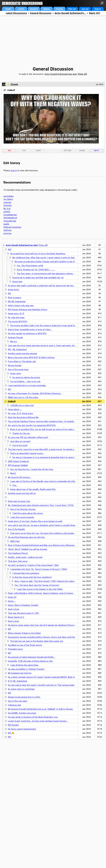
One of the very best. (18, 701)
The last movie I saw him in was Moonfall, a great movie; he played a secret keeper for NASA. (53, 449)
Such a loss (13, 621)
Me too (14, 341)
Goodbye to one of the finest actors (25, 645)
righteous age (14, 705)
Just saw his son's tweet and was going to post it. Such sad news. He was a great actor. (50, 345)
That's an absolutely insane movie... (27, 453)
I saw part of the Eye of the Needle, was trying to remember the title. (43, 481)
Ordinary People (15, 338)
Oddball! (12, 401)
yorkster (7, 202)
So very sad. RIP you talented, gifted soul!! (28, 437)
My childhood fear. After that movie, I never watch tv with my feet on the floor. (50, 258)
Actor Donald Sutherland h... (70, 13)
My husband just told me (20, 673)
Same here (17, 282)
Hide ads (72, 9)
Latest (21, 9)
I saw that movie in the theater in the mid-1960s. (40, 589)
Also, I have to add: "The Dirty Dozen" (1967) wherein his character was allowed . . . (54, 581)
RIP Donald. (13, 725)
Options (68, 150)
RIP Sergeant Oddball (18, 465)
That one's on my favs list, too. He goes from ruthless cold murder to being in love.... (51, 533)
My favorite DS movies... (20, 477)
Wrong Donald (15, 365)
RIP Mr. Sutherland (17, 302)
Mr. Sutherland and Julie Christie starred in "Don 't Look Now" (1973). (41, 505)
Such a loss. (14, 609)
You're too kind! (20, 445)
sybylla (7, 212)
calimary (8, 230)
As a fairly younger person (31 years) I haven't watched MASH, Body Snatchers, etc (47, 677)
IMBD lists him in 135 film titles (23, 397)
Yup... (15, 485)
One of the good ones (18, 369)
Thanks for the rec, (21, 433)
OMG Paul (15, 541)
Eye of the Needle (16, 529)
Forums (59, 9)
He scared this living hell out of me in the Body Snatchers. (38, 254)
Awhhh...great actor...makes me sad (25, 557)
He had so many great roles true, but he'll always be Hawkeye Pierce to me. (44, 625)
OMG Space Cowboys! (18, 461)
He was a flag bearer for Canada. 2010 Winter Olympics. (35, 393)
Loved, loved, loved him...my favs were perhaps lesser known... (38, 721)
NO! (10, 249)
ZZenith (14, 84)
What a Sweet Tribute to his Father (24, 633)
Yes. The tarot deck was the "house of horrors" (37, 585)
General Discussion (41, 13)
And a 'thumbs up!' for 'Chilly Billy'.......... (36, 270)
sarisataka (8, 196)
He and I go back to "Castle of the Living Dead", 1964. (33, 565)
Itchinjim (8, 205)
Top (24, 150)
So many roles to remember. (21, 689)
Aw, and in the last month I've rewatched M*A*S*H (32, 425)
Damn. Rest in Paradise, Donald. (23, 605)
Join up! (85, 9)
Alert (39, 150)
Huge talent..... (15, 409)
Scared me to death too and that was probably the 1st (38, 278)
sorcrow (7, 233)
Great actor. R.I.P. (16, 314)
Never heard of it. (16, 617)
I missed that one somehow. (26, 573)
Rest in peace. (15, 298)
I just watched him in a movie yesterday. (27, 385)
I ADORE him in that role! (22, 405)
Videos (47, 9)
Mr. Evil (7, 209)
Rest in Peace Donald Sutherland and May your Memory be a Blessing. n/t (43, 545)
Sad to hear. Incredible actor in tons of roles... (30, 330)
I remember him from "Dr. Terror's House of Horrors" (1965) (39, 569)
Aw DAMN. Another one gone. (22, 713)
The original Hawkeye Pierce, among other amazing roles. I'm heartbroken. (44, 421)
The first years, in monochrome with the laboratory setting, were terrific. (51, 274)
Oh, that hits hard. (16, 318)
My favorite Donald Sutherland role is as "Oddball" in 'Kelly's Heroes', (41, 709)
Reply (97, 150)
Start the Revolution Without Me (23, 417)
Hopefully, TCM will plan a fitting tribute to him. (31, 661)
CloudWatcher (10, 215)
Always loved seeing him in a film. (24, 697)
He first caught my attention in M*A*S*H (27, 334)
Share (82, 150)
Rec (10, 150)
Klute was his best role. (19, 501)
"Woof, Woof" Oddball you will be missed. (28, 549)
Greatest (34, 9)
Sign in (98, 9)
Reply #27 (95, 13)
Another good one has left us (22, 493)
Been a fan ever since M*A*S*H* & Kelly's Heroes (31, 357)
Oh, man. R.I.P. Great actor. (21, 413)
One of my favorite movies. (23, 509)
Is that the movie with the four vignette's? (32, 577)
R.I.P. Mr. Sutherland (17, 681)
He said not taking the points (26, 377)
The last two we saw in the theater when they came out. (37, 641)
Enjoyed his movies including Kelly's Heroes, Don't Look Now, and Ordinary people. (47, 637)
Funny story (16, 373)
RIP (9, 294)
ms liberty (8, 199)
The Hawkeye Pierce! (18, 553)
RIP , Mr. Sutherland (17, 349)
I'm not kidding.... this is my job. (25, 381)
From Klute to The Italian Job (22, 361)
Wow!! (13, 473)
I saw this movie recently (22, 517)
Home (8, 9)
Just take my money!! (20, 441)
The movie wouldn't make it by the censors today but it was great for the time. (47, 326)
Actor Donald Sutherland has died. (61, 74)
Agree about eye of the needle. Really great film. (33, 489)
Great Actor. (14, 290)
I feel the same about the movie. (28, 513)
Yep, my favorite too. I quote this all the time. (32, 469)
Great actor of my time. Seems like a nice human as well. (35, 521)
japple (6, 224)
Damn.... (12, 601)
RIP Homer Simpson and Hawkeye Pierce (28, 310)
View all (82, 74)
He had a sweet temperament (22, 729)
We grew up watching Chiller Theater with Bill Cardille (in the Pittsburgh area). (52, 262)
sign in (14, 171)
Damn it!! (12, 597)
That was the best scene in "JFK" (24, 613)
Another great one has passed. (23, 353)
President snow (15, 649)
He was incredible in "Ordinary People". (26, 669)
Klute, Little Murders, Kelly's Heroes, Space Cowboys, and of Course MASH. (44, 593)
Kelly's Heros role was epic (21, 306)
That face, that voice (18, 561)
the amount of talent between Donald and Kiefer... (32, 657)
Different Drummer (12, 227)
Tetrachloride (10, 221)
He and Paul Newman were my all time (26, 537)
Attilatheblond (10, 218)
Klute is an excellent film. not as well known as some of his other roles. (45, 429)
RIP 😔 (11, 733)
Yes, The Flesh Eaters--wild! (30, 266)
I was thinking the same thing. (24, 665)
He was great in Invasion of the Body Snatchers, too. (33, 717)
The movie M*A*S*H (18, 322)
